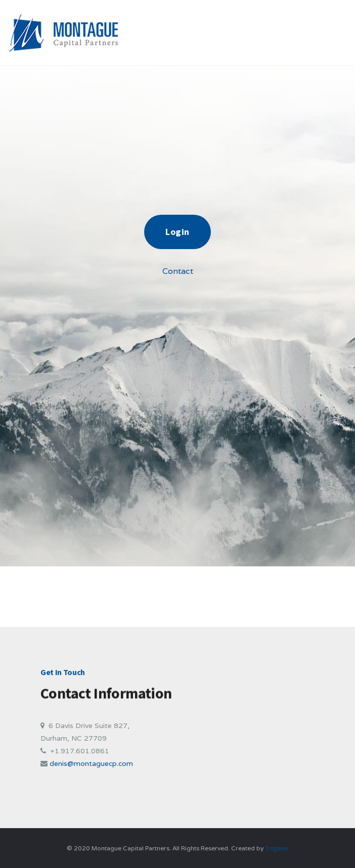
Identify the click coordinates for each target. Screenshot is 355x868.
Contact (178, 271)
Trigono (277, 848)
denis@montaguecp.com (91, 763)
